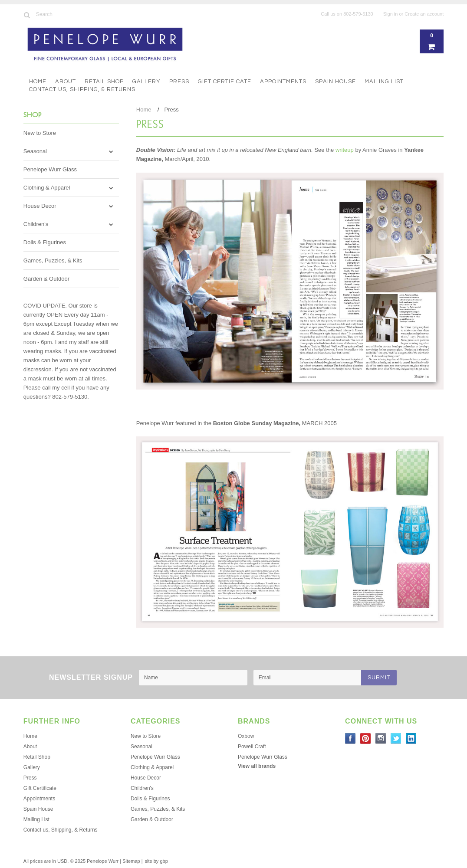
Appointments (283, 82)
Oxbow (246, 736)
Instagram (381, 739)
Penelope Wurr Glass (50, 169)
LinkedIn (411, 739)
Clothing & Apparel (47, 188)
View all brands (257, 766)
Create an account (424, 14)
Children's (36, 224)
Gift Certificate (225, 82)
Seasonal (35, 151)
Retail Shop (104, 82)
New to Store (40, 133)
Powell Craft (252, 747)
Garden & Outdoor (46, 279)
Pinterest (366, 739)
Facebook (350, 739)
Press (179, 82)
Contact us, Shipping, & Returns (82, 89)
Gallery (146, 82)
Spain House (335, 82)
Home (38, 82)
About (66, 82)
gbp (164, 861)
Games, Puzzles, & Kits (53, 260)
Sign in (391, 14)
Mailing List (384, 82)
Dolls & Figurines (45, 242)
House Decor (40, 206)
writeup (345, 150)
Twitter (396, 739)
